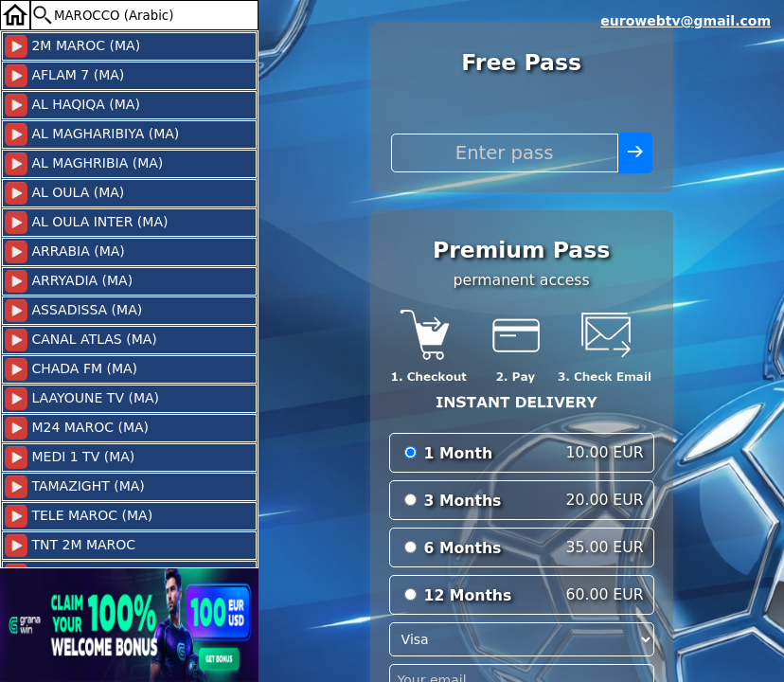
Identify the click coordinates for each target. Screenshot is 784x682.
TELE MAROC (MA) (79, 516)
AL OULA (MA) (64, 193)
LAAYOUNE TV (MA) (82, 399)
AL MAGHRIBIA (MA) (84, 164)
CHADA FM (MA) (71, 369)
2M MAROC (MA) (72, 46)
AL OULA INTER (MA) (86, 223)
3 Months (463, 501)
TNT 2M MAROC (70, 546)
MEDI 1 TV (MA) (70, 458)
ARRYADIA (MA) (69, 281)
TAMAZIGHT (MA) (75, 487)
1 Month (459, 453)
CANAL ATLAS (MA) (81, 340)
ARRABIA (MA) (65, 252)
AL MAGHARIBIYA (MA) (92, 135)
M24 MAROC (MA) (77, 428)
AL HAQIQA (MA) (72, 105)
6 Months (463, 548)
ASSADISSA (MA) (73, 311)
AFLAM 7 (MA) (64, 76)
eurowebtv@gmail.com (686, 21)
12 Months (468, 595)
